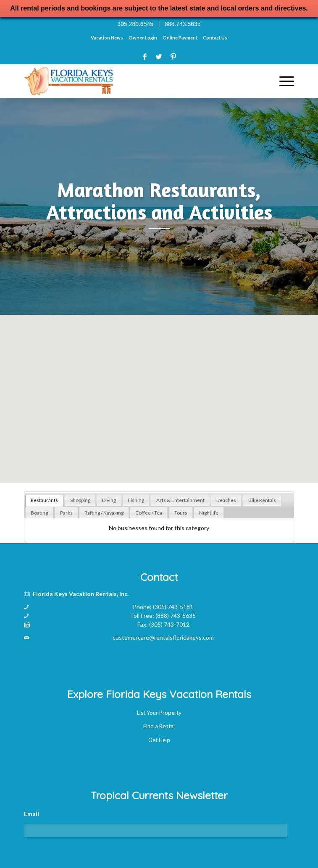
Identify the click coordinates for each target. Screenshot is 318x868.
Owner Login (143, 38)
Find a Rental (159, 726)
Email (32, 814)
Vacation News (107, 38)
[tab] (44, 500)
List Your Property (159, 713)
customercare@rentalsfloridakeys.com (163, 637)
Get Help (159, 740)
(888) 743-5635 (176, 616)
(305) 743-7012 (169, 624)
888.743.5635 (183, 24)
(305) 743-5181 (173, 607)
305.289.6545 (135, 24)
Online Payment (180, 38)
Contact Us (215, 38)
